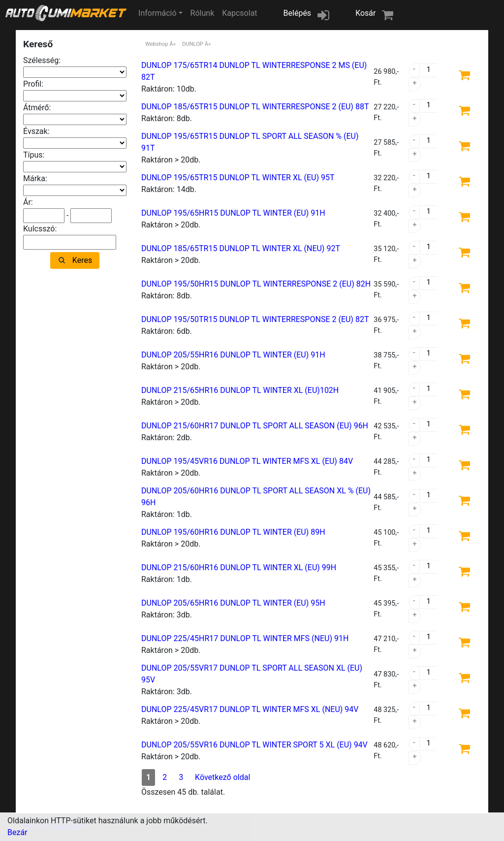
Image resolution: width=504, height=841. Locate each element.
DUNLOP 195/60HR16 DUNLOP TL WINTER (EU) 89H (233, 532)
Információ (157, 13)
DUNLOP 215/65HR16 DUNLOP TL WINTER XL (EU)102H (240, 390)
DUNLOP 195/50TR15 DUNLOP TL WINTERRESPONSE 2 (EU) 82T (255, 319)
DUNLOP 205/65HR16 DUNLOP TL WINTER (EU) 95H (233, 603)
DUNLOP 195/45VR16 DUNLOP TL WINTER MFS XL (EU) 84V (247, 461)
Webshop (157, 44)
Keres (82, 260)
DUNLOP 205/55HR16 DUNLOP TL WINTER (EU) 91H (233, 355)
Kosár (365, 13)
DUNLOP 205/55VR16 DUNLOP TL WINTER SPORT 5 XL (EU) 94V (254, 745)
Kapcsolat (239, 13)
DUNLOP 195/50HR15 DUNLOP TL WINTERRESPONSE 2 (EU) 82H (256, 284)
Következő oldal (222, 777)
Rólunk (203, 13)
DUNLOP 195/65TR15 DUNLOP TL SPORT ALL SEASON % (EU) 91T (250, 142)
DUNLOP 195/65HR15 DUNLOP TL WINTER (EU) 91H (233, 213)
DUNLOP (193, 44)
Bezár (17, 832)
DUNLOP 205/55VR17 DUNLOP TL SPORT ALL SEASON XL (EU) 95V (252, 674)
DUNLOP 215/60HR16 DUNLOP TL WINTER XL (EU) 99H (239, 567)
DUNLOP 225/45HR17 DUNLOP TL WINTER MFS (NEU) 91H (245, 638)
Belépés (298, 13)
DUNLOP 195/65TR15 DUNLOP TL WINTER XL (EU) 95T (238, 178)
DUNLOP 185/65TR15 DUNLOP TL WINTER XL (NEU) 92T (241, 248)
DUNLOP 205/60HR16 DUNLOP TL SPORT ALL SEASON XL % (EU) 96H (256, 497)
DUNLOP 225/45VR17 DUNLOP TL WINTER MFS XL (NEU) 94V (250, 709)
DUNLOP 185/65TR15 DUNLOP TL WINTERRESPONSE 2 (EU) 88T (255, 107)
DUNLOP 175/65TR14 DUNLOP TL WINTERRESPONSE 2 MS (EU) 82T (254, 71)
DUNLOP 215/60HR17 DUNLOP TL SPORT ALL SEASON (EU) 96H (255, 426)
